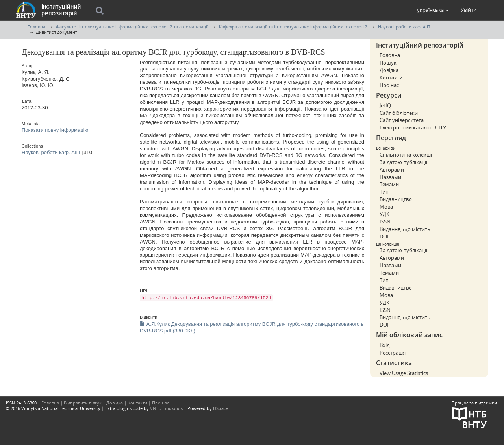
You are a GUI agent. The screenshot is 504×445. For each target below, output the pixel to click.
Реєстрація (393, 353)
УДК (384, 214)
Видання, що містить (405, 229)
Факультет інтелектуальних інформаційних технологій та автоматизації (132, 27)
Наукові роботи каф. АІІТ (404, 27)
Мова (386, 207)
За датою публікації (403, 162)
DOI (384, 236)
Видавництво (396, 199)
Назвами (390, 177)
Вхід (384, 345)
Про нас (389, 85)
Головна (36, 27)
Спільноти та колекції (406, 155)
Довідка (389, 70)
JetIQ (385, 105)
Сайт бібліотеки (399, 113)
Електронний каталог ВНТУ (413, 127)
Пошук (388, 63)
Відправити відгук (83, 403)
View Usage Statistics (404, 373)
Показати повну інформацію (55, 130)
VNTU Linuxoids (166, 408)
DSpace (220, 408)
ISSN (385, 222)
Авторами (392, 170)
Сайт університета (402, 120)
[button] (433, 10)
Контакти (391, 78)
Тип (384, 192)
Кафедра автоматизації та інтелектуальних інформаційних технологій (293, 27)
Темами (389, 184)
